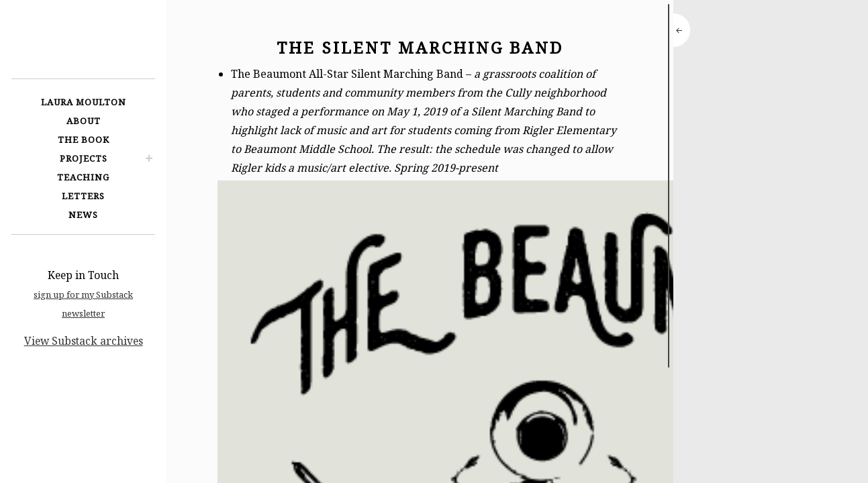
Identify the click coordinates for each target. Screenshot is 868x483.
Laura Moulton (84, 102)
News (83, 215)
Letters (83, 196)
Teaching (83, 177)
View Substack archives (84, 341)
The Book (84, 140)
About (84, 121)
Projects (84, 158)
